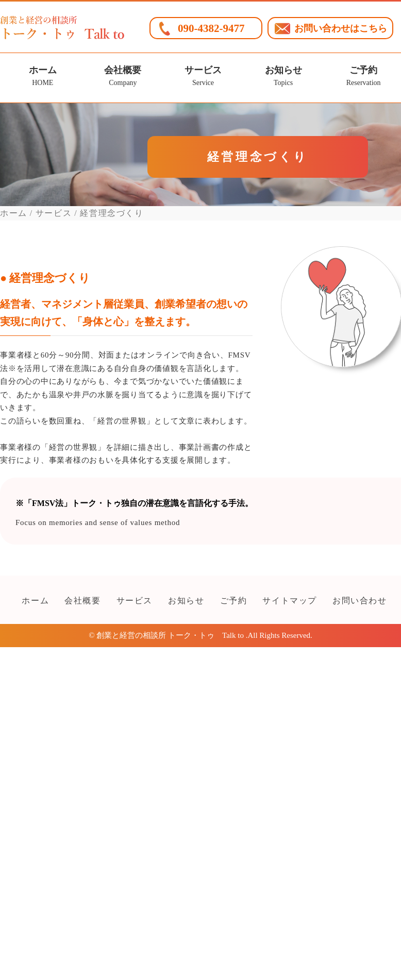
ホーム (43, 77)
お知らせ (283, 77)
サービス (203, 77)
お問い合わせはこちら (341, 28)
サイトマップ (290, 601)
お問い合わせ (360, 601)
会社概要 (123, 77)
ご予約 (364, 77)
